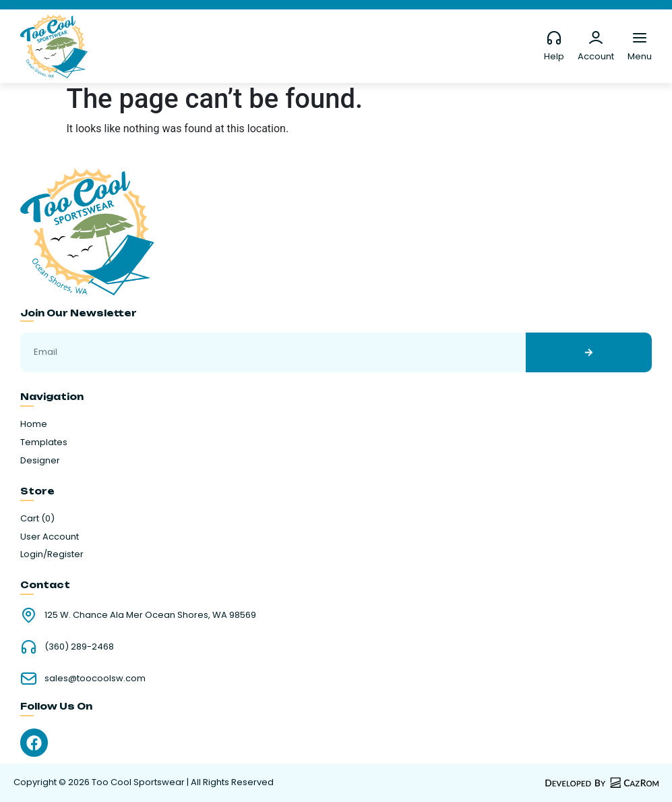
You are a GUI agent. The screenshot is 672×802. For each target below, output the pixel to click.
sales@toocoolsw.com (95, 678)
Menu (640, 56)
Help (554, 56)
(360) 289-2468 (79, 647)
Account (596, 56)
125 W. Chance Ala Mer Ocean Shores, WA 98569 (150, 615)
